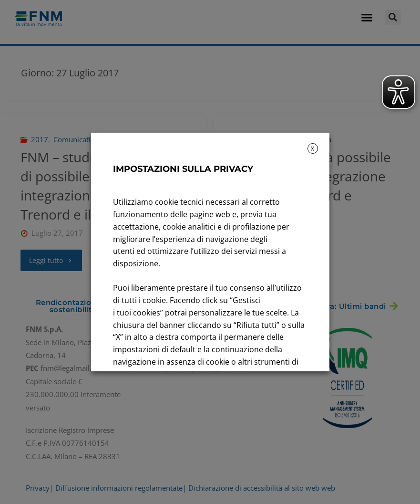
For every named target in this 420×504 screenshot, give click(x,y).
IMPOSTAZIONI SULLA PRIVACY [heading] (183, 169)
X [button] (312, 149)
